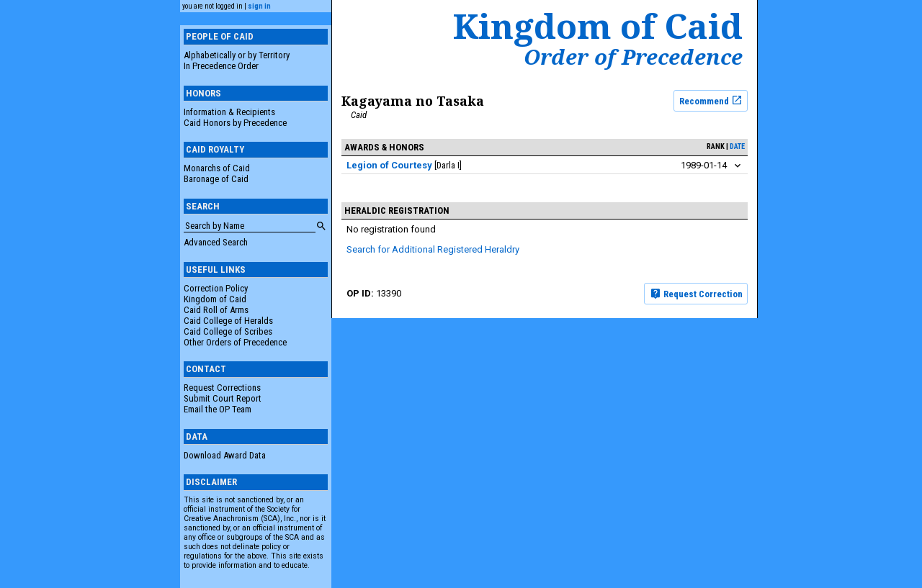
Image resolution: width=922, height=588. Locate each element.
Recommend (711, 100)
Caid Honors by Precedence (235, 123)
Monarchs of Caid (217, 168)
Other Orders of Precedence (235, 342)
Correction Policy (216, 288)
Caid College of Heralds (228, 321)
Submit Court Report (223, 398)
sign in (259, 6)
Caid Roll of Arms (216, 310)
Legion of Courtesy (389, 165)
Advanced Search (216, 242)
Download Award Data (225, 455)
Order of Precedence (633, 57)
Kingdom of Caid (215, 299)
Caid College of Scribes (228, 331)
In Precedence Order (221, 66)
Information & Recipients (229, 112)
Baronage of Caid (216, 179)
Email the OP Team (218, 409)
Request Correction (696, 294)
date (737, 146)
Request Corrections (222, 388)
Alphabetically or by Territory (237, 55)
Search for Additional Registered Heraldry (433, 249)
